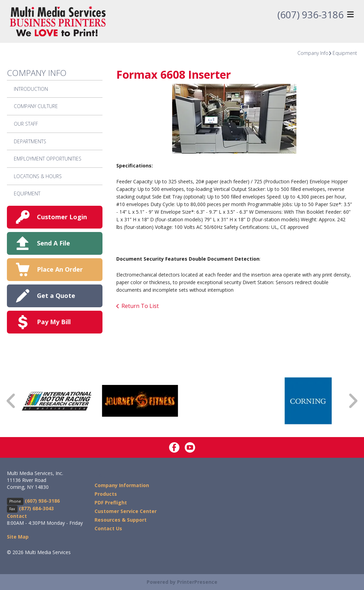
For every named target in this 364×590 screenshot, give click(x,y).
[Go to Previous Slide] (11, 401)
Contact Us (108, 528)
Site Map (18, 537)
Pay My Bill (54, 322)
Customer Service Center (126, 511)
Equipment (345, 53)
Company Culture (36, 106)
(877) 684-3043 (36, 508)
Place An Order (60, 269)
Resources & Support (121, 520)
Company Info (313, 53)
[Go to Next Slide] (353, 401)
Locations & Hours (38, 176)
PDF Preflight (111, 502)
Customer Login (62, 217)
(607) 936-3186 (311, 15)
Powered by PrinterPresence (182, 582)
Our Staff (26, 124)
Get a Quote (56, 296)
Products (106, 494)
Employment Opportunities (48, 159)
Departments (30, 141)
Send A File (53, 243)
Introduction (31, 89)
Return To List (140, 306)
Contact (17, 516)
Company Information (122, 485)
